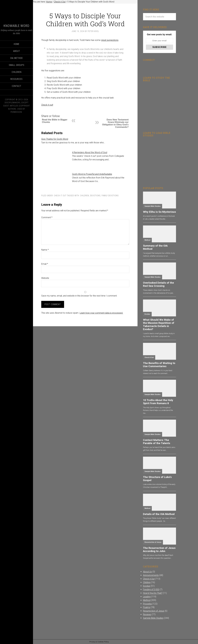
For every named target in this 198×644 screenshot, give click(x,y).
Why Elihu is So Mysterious (159, 212)
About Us (147, 572)
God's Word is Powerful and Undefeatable (92, 174)
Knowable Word (16, 26)
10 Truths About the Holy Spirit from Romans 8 (158, 402)
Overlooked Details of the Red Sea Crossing (158, 284)
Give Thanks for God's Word (55, 139)
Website (45, 278)
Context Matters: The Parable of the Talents (157, 442)
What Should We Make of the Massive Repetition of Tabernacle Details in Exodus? (159, 324)
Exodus (147, 314)
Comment (47, 217)
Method (147, 240)
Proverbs (147, 604)
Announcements (151, 575)
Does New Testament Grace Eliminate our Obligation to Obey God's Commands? (115, 123)
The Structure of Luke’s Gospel (157, 479)
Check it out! (47, 105)
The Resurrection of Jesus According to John (159, 550)
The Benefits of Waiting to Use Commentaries (159, 365)
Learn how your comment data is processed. (101, 313)
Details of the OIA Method (159, 514)
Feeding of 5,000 (151, 589)
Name (45, 250)
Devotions (95, 196)
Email (45, 264)
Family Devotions (110, 196)
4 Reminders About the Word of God (90, 152)
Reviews (147, 614)
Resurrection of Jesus (153, 542)
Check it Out (60, 196)
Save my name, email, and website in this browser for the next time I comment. (79, 296)
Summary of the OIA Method (155, 247)
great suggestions (110, 40)
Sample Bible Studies (153, 206)
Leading (147, 597)
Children (85, 196)
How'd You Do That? (153, 593)
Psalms (147, 607)
